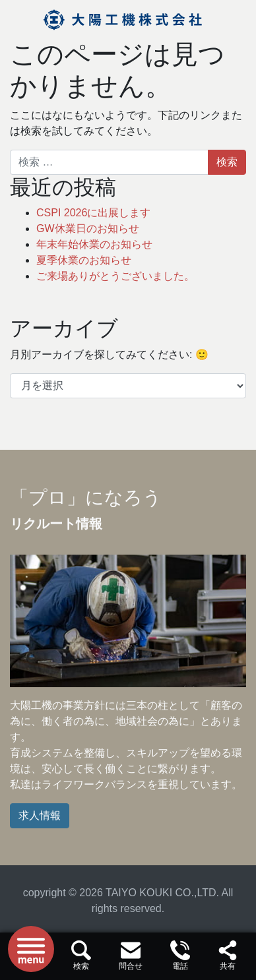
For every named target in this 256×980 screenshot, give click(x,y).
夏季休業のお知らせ (84, 260)
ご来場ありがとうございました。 (115, 276)
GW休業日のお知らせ (88, 229)
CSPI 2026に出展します (93, 213)
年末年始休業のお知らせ (94, 244)
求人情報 (40, 815)
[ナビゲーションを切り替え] (31, 949)
